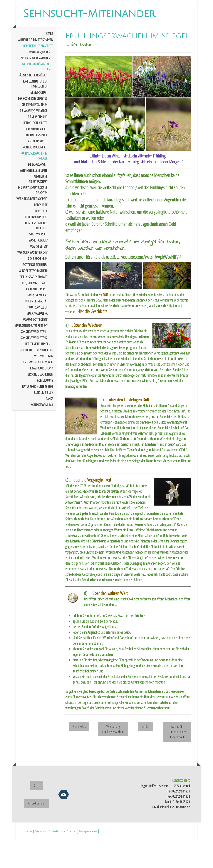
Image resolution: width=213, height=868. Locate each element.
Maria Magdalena (37, 341)
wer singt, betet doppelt (32, 226)
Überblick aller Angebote (37, 73)
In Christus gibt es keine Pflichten (33, 218)
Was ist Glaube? (38, 268)
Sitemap (71, 859)
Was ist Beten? (39, 274)
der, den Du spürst (36, 317)
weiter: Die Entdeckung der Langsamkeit (177, 760)
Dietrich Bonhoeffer (35, 150)
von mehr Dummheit (35, 175)
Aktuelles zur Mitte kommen (36, 67)
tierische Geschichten (40, 402)
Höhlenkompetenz (36, 245)
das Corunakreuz (37, 169)
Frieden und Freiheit (36, 157)
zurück (146, 754)
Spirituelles (79, 754)
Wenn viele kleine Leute (33, 198)
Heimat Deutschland (41, 396)
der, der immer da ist (35, 311)
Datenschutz (40, 859)
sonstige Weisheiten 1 (34, 359)
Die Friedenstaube (37, 163)
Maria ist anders (37, 323)
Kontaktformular (42, 432)
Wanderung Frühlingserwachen (113, 757)
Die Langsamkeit (38, 192)
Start (50, 61)
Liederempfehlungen (38, 371)
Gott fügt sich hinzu (35, 292)
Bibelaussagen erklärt (33, 304)
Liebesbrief (41, 232)
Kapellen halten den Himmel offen (35, 111)
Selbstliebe (40, 239)
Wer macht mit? (44, 384)
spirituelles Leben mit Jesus (36, 378)
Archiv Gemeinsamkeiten (35, 86)
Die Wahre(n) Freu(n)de (34, 138)
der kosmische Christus (33, 126)
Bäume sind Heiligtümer (33, 103)
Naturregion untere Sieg (38, 414)
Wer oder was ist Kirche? (32, 280)
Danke (49, 426)
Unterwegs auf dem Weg (38, 390)
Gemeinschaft (39, 120)
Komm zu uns (45, 408)
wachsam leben (38, 335)
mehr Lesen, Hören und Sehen (36, 94)
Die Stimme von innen (35, 132)
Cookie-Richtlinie (57, 859)
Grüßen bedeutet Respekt (31, 353)
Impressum (27, 859)
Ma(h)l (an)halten (39, 80)
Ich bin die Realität (36, 329)
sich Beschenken (37, 286)
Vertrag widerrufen (88, 859)
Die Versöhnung (38, 144)
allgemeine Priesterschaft (38, 207)
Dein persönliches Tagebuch (36, 253)
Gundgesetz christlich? (33, 298)
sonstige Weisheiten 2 (34, 365)
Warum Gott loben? (35, 347)
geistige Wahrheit (36, 262)
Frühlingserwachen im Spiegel (33, 183)
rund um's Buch (43, 420)
